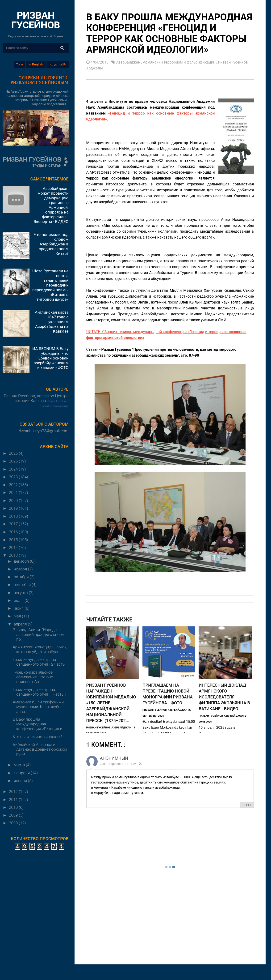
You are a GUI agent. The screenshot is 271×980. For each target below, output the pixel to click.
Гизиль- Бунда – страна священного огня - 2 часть (39, 662)
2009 (14, 815)
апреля (21, 624)
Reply (247, 805)
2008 (14, 823)
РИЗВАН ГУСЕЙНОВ (36, 20)
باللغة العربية (58, 64)
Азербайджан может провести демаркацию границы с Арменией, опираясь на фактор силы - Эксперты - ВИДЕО (51, 205)
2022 (14, 485)
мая (18, 616)
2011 (14, 800)
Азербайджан (129, 62)
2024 (14, 469)
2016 (14, 532)
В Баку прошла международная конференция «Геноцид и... (39, 724)
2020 (14, 501)
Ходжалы (95, 68)
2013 (14, 555)
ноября (21, 569)
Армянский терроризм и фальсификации (180, 62)
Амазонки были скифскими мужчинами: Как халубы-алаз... (38, 707)
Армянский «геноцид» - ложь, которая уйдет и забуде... (40, 649)
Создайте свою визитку (55, 406)
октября (22, 577)
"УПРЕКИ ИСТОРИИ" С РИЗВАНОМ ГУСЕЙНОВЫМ (39, 80)
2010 (14, 807)
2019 (14, 508)
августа (21, 593)
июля (19, 600)
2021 (14, 492)
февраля (22, 773)
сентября (23, 585)
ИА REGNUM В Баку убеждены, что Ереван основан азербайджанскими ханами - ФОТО (50, 358)
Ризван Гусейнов (57, 401)
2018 (14, 516)
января (21, 781)
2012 (14, 792)
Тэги (19, 64)
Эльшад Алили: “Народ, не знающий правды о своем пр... (39, 634)
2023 (14, 477)
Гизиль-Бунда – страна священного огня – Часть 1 (40, 692)
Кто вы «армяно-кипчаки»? (38, 737)
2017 (14, 524)
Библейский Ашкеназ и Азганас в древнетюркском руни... (40, 749)
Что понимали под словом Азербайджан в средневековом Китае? (51, 244)
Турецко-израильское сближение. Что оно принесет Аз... (33, 677)
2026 (14, 453)
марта (20, 765)
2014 (14, 548)
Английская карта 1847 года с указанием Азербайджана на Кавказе (52, 322)
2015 (14, 540)
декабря (22, 561)
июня (19, 608)
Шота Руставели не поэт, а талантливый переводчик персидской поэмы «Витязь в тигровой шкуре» (50, 285)
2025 (14, 461)
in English (36, 64)
